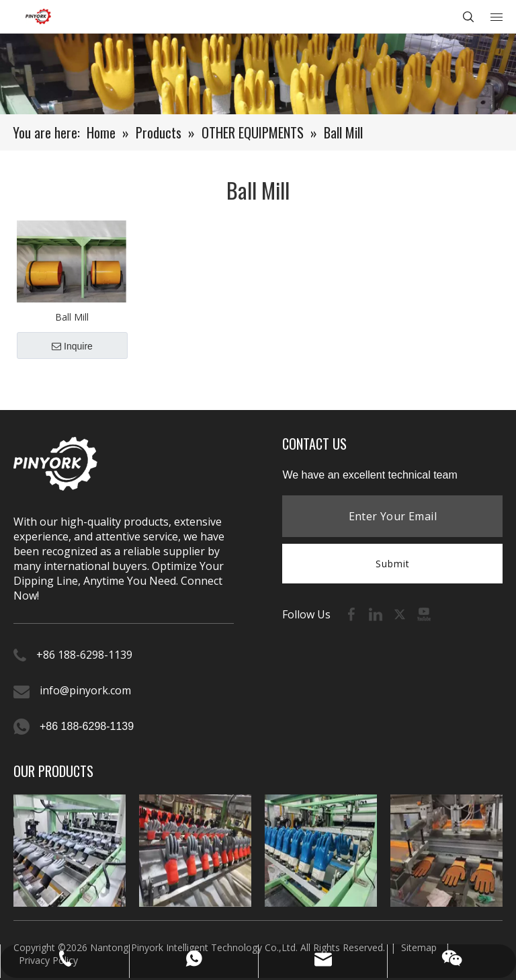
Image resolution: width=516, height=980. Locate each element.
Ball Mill (72, 317)
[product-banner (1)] (258, 74)
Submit (393, 564)
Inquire (72, 346)
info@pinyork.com (85, 690)
